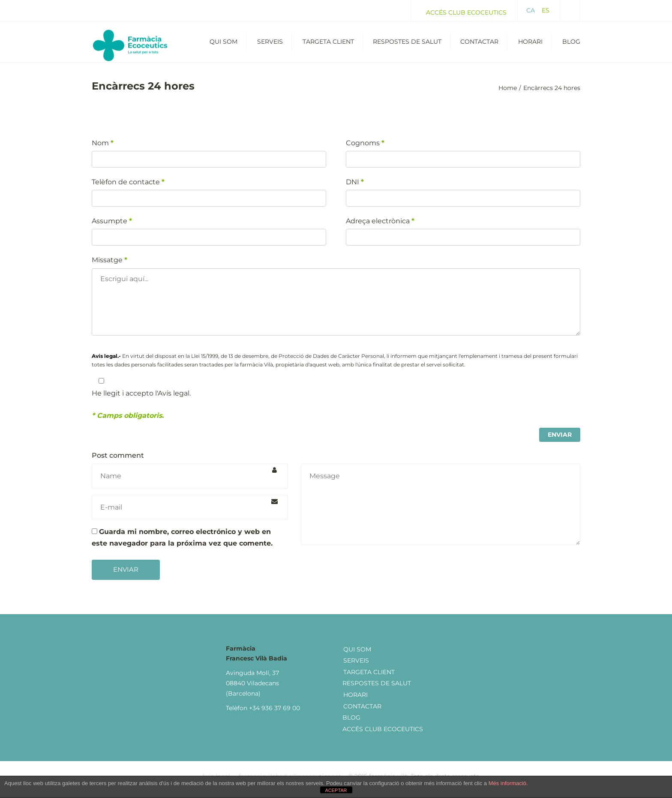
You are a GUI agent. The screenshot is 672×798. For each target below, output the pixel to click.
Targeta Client (328, 45)
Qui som (223, 45)
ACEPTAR (336, 790)
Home (508, 95)
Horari (530, 45)
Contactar (479, 45)
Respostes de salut (407, 45)
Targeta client (369, 678)
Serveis (270, 45)
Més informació (507, 783)
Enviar (126, 576)
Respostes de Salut (377, 690)
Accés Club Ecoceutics (466, 12)
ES (546, 10)
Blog (571, 45)
